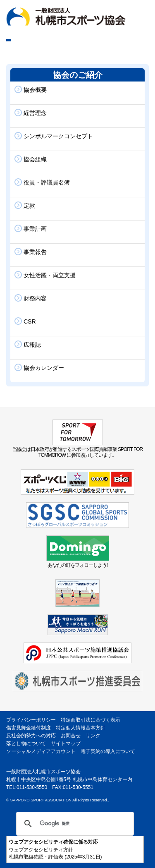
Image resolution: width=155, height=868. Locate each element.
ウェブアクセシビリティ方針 (41, 850)
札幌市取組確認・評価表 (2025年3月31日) (55, 857)
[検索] (74, 824)
